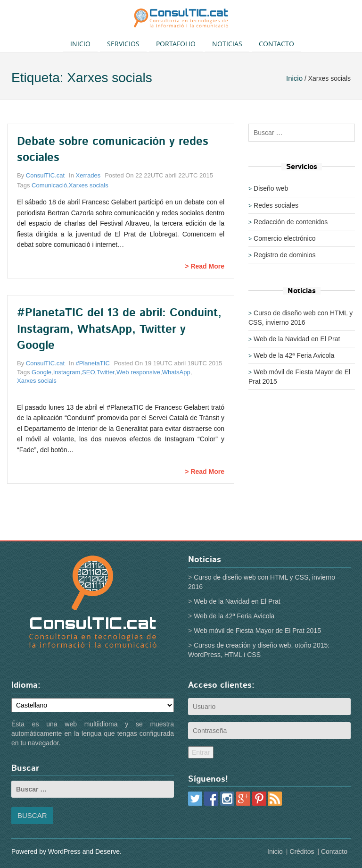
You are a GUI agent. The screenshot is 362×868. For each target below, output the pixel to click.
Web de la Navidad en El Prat (297, 339)
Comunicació (49, 185)
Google (41, 372)
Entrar (201, 752)
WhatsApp (176, 372)
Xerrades (88, 175)
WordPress (64, 851)
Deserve (107, 851)
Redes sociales (276, 205)
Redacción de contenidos (291, 222)
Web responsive (138, 372)
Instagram (67, 372)
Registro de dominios (285, 255)
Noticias (227, 44)
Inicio (80, 44)
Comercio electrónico (285, 238)
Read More (207, 266)
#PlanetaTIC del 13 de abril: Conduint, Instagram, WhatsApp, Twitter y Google (119, 329)
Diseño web (271, 188)
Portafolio (176, 44)
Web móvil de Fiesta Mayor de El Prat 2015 (257, 631)
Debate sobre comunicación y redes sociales (113, 150)
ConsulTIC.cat (45, 175)
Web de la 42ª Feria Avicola (294, 355)
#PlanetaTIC (93, 363)
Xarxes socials (89, 185)
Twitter (106, 372)
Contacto (276, 44)
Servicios (123, 44)
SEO (88, 372)
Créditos (302, 851)
